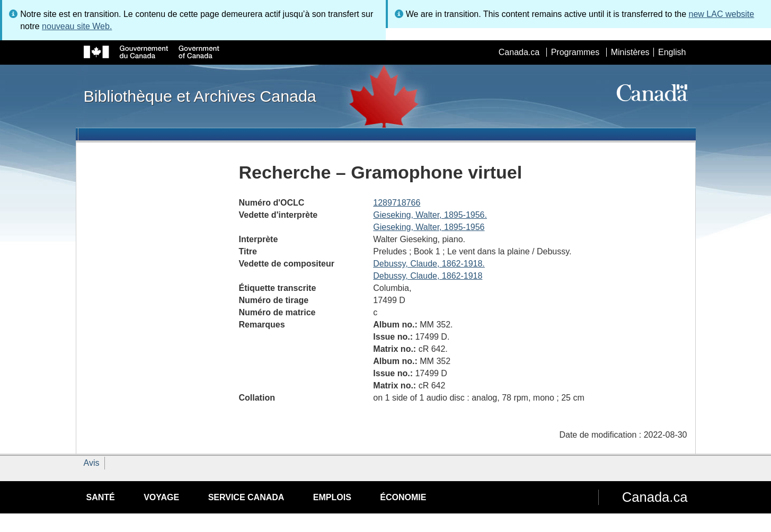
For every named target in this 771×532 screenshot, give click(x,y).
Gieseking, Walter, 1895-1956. (430, 215)
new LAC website (722, 14)
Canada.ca (519, 52)
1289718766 (397, 203)
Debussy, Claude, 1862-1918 (428, 276)
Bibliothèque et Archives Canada (200, 96)
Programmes (575, 52)
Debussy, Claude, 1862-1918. (429, 264)
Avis (92, 463)
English (672, 52)
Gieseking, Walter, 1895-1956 (429, 227)
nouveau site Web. (77, 26)
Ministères (630, 52)
